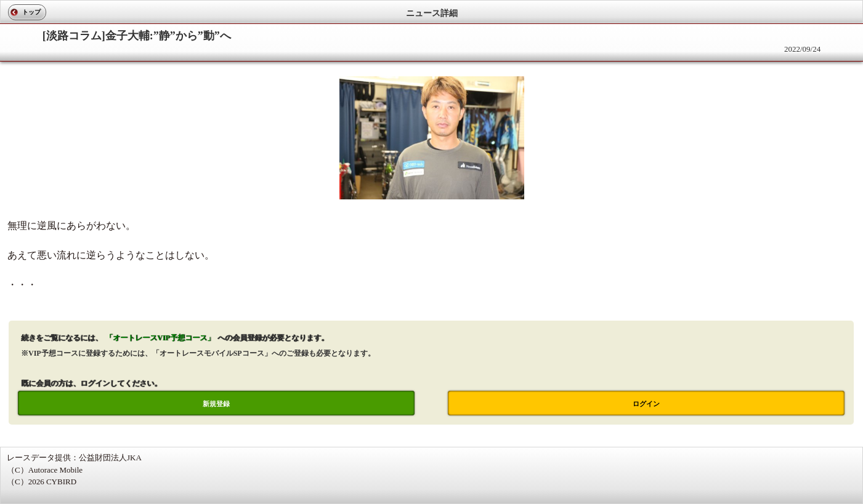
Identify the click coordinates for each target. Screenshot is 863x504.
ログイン (646, 404)
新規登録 (216, 404)
